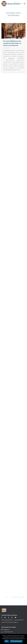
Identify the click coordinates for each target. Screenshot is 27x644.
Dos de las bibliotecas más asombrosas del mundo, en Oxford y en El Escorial (12, 43)
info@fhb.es (5, 629)
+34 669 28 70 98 (7, 632)
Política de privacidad (7, 620)
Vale (7, 641)
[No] (25, 639)
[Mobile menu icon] (25, 4)
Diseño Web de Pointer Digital (10, 622)
